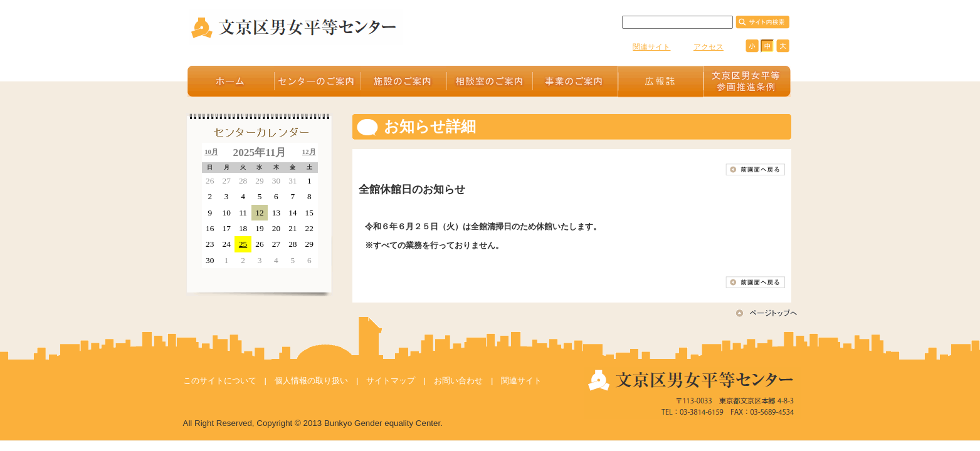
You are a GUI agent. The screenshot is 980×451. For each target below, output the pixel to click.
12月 (309, 152)
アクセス (709, 47)
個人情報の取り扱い (311, 381)
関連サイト (651, 47)
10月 (211, 152)
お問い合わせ (458, 381)
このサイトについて (220, 381)
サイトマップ (391, 381)
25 (243, 244)
